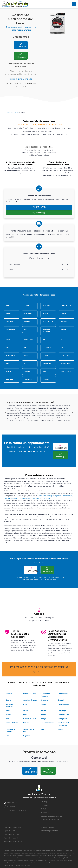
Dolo (25, 704)
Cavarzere (44, 700)
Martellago (62, 711)
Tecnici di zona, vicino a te (21, 79)
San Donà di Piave (47, 723)
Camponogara (63, 694)
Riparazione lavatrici (48, 827)
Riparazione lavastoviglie (13, 842)
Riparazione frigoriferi (12, 834)
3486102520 (22, 45)
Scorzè (43, 729)
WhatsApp (21, 56)
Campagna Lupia (30, 694)
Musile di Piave (63, 715)
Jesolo (26, 711)
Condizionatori (67, 496)
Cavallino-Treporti (30, 700)
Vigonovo (27, 736)
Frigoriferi (58, 496)
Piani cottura (13, 498)
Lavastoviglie (49, 496)
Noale (8, 719)
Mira (25, 715)
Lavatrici (41, 496)
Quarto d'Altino (12, 723)
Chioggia (61, 700)
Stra (8, 736)
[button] (6, 412)
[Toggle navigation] (74, 4)
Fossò (8, 711)
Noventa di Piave (30, 719)
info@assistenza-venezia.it (15, 810)
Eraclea (43, 704)
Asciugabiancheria (25, 498)
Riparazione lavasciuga (12, 838)
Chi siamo (44, 805)
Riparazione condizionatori (50, 820)
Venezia (9, 694)
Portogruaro (62, 719)
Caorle (8, 700)
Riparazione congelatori (12, 827)
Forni (6, 498)
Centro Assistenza (12, 113)
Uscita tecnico (45, 813)
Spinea (60, 729)
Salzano (26, 723)
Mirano (43, 715)
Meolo (8, 715)
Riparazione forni (10, 831)
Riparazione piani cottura (49, 831)
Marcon (43, 711)
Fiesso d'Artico (63, 704)
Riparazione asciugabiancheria (51, 816)
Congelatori (36, 498)
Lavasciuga (46, 498)
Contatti (43, 809)
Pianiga (43, 719)
